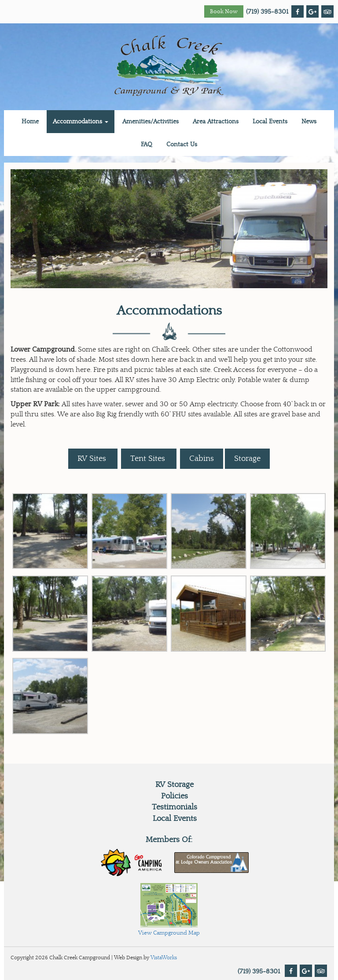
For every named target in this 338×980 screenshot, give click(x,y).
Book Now (224, 12)
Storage (247, 458)
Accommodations (81, 122)
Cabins (202, 458)
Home (30, 122)
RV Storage (175, 785)
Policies (175, 796)
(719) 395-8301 (267, 12)
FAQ (147, 145)
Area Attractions (216, 122)
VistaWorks (164, 958)
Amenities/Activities (151, 122)
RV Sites (93, 458)
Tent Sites (149, 458)
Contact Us (182, 145)
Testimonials (175, 807)
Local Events (270, 122)
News (309, 122)
